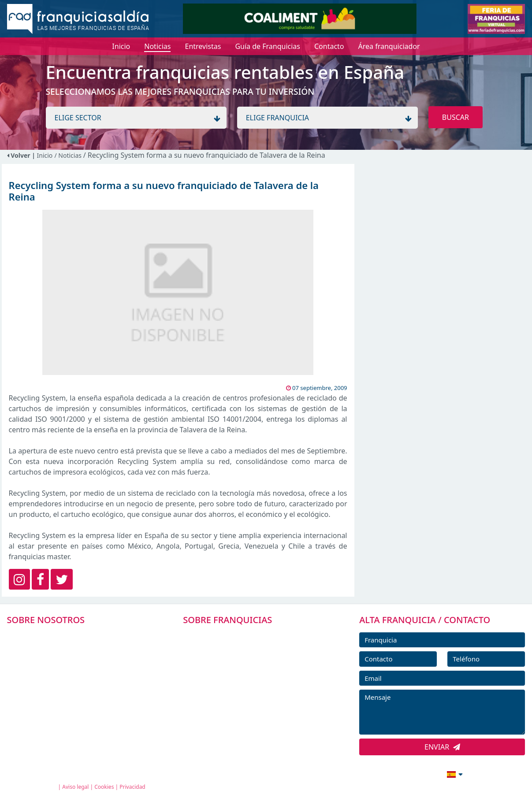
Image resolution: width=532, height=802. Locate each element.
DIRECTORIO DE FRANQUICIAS (244, 655)
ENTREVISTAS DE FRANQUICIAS (245, 715)
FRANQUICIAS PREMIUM (234, 635)
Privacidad (132, 787)
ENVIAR (442, 747)
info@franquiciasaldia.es (379, 773)
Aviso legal (75, 787)
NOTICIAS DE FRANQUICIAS (239, 695)
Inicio (45, 155)
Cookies (104, 787)
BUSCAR (456, 117)
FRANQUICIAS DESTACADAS (239, 675)
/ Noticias (69, 155)
